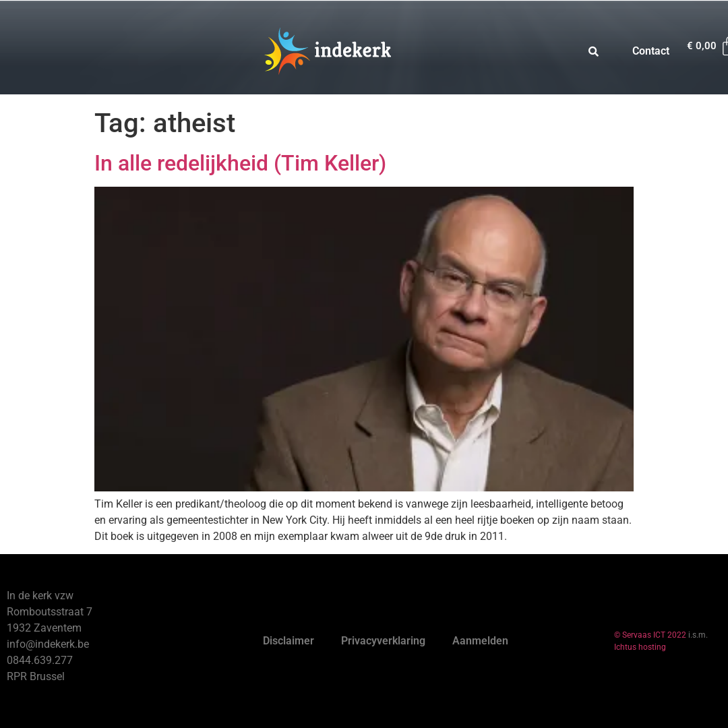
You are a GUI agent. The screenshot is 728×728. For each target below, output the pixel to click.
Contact (651, 51)
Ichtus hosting (640, 647)
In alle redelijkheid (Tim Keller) (240, 163)
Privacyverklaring (383, 641)
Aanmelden (480, 641)
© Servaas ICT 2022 (650, 635)
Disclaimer (289, 641)
